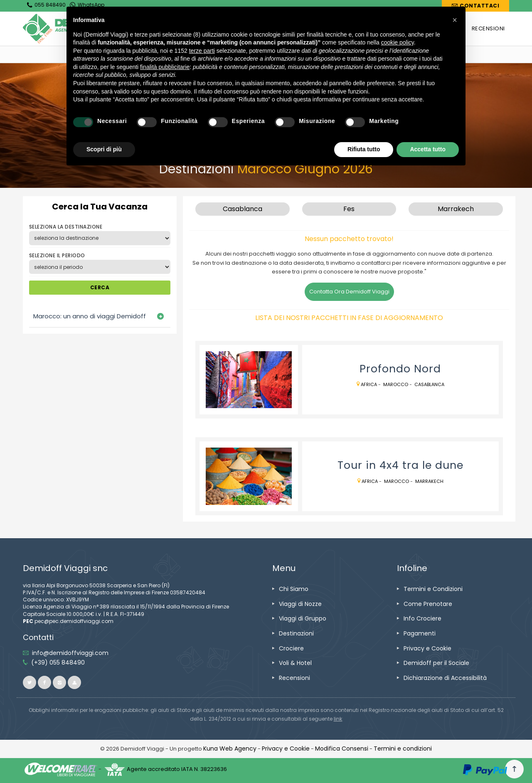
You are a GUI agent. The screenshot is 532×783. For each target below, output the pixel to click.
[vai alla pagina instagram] (59, 682)
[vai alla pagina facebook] (44, 682)
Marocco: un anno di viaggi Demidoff (90, 316)
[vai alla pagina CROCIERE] (445, 29)
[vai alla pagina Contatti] (475, 6)
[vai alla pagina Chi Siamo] (294, 589)
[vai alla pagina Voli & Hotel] (295, 663)
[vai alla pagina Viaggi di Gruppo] (303, 618)
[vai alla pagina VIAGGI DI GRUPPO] (342, 29)
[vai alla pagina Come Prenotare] (428, 604)
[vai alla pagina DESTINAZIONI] (399, 29)
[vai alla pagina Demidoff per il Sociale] (436, 663)
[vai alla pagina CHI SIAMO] (229, 29)
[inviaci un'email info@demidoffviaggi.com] (70, 653)
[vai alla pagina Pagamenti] (420, 633)
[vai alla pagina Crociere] (291, 648)
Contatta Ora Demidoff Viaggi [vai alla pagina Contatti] (349, 292)
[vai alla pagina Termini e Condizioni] (433, 589)
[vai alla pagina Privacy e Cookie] (427, 648)
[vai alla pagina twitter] (30, 682)
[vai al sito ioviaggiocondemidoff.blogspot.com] (74, 682)
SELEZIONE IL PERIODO (57, 255)
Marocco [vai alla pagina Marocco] (396, 384)
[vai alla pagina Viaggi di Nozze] (300, 604)
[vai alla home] (140, 54)
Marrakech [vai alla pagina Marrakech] (429, 481)
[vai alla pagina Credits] (230, 749)
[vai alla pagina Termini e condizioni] (403, 749)
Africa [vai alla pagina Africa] (369, 384)
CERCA (100, 287)
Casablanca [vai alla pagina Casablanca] (429, 384)
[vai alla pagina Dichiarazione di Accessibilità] (445, 678)
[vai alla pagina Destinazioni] (174, 54)
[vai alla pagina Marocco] (238, 54)
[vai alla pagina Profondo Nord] (249, 380)
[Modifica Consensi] (342, 749)
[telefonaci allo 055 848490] (58, 662)
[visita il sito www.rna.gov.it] (338, 719)
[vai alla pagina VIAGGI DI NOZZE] (280, 29)
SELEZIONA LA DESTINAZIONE (66, 227)
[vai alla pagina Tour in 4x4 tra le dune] (249, 476)
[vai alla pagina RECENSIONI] (488, 29)
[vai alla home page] (85, 29)
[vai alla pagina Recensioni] (294, 678)
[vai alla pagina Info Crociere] (422, 618)
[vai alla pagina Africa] (208, 54)
